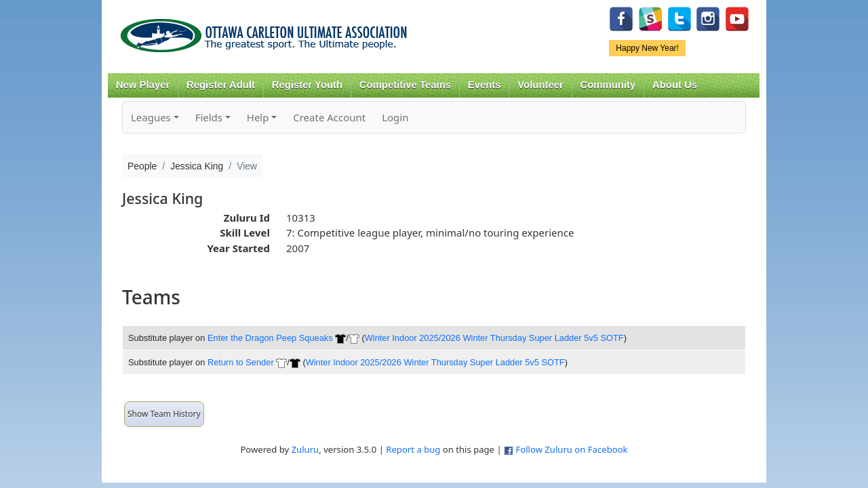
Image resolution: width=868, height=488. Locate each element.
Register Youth (307, 85)
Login (395, 117)
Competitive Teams (405, 85)
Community (608, 85)
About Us (675, 85)
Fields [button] (209, 117)
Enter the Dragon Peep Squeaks (270, 338)
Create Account (329, 117)
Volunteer (540, 85)
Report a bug (413, 449)
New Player (143, 85)
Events (485, 85)
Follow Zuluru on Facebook (571, 449)
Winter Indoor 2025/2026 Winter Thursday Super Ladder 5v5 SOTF (494, 338)
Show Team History (164, 414)
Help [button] (258, 117)
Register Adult (221, 85)
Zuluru (305, 449)
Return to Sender (241, 362)
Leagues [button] (151, 117)
